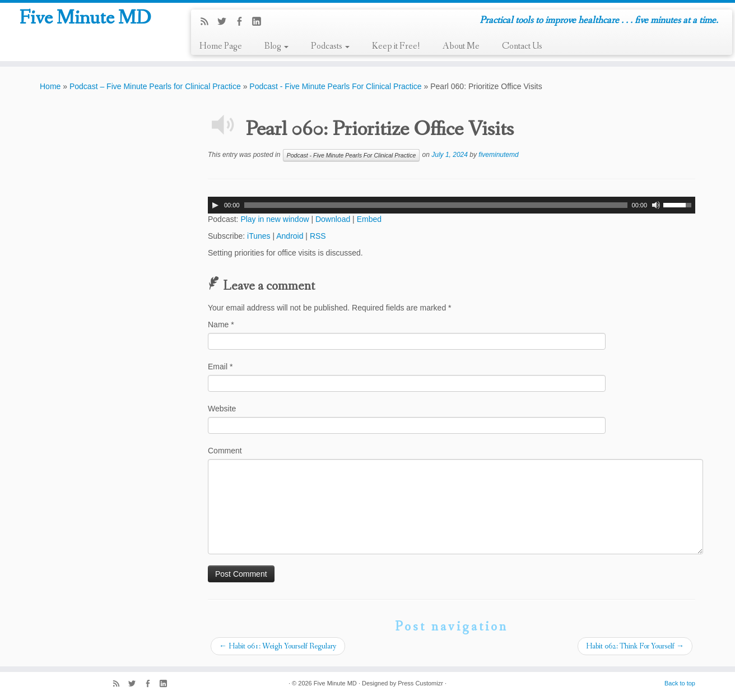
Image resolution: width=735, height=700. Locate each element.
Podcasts (330, 46)
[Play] (215, 205)
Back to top (680, 683)
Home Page (221, 46)
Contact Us (522, 46)
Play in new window (275, 219)
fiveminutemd (498, 155)
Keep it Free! (396, 46)
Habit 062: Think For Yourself (635, 646)
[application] (452, 205)
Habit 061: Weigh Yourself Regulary (278, 646)
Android (290, 236)
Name (221, 324)
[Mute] (656, 205)
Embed (369, 219)
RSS (318, 236)
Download (333, 219)
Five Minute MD (85, 22)
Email (220, 367)
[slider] (436, 205)
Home (50, 86)
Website (222, 409)
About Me (461, 46)
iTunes (259, 236)
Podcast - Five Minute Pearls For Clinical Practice (335, 86)
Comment (225, 451)
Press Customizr (420, 683)
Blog (276, 46)
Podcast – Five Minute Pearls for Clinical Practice (155, 86)
